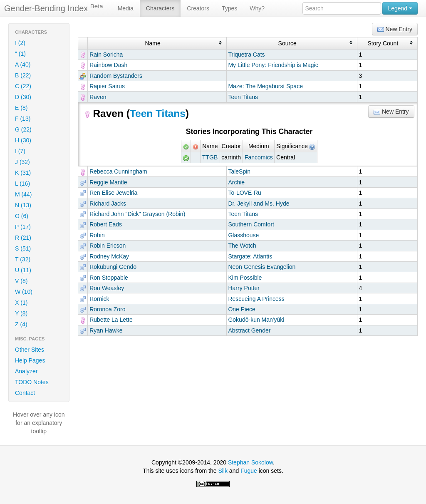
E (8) (21, 108)
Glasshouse (243, 235)
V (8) (21, 281)
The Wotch (242, 246)
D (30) (23, 97)
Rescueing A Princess (256, 299)
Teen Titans (243, 97)
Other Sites (30, 350)
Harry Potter (244, 288)
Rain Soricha (106, 55)
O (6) (22, 216)
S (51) (23, 248)
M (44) (23, 194)
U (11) (23, 270)
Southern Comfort (251, 224)
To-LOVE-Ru (244, 193)
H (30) (23, 140)
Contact (25, 393)
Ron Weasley (107, 288)
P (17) (23, 227)
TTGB (210, 157)
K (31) (23, 173)
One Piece (241, 309)
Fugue (249, 471)
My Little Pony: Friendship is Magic (273, 65)
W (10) (24, 292)
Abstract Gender (249, 330)
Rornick (99, 299)
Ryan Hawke (106, 330)
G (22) (23, 129)
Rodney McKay (109, 256)
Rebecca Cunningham (118, 171)
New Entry (395, 29)
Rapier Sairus (107, 86)
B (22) (23, 75)
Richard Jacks (108, 204)
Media (126, 8)
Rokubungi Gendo (113, 267)
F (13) (23, 119)
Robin (97, 235)
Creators (198, 8)
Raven (98, 97)
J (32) (22, 162)
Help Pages (30, 360)
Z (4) (21, 324)
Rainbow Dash (108, 65)
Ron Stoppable (109, 278)
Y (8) (21, 313)
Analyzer (26, 371)
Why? (257, 8)
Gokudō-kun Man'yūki (256, 320)
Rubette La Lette (111, 320)
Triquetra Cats (246, 55)
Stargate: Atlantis (250, 256)
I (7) (20, 151)
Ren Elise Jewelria (113, 193)
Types (229, 8)
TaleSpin (239, 171)
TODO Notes (32, 382)
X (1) (21, 303)
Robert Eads (106, 224)
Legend (400, 8)
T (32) (23, 259)
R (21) (23, 238)
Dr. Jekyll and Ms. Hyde (259, 204)
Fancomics (259, 157)
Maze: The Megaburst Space (265, 86)
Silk (223, 471)
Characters (160, 8)
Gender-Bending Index (54, 8)
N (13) (23, 205)
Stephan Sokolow (250, 462)
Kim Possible (245, 278)
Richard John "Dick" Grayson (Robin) (137, 214)
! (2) (20, 43)
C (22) (23, 86)
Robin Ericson (108, 246)
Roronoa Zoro (107, 309)
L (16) (22, 184)
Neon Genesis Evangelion (262, 267)
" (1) (20, 54)
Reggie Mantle (108, 182)
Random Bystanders (116, 76)
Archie (236, 182)
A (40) (23, 65)
